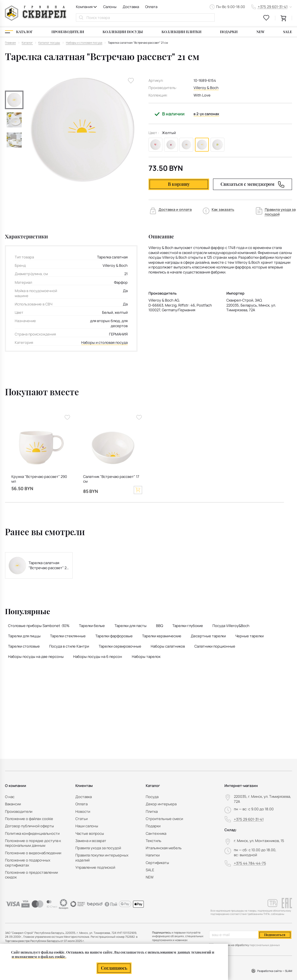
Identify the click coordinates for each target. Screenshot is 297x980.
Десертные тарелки (208, 636)
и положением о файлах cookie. (39, 956)
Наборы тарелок (146, 656)
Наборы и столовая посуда (104, 343)
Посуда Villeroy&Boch (231, 626)
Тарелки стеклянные (68, 636)
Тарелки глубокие (188, 626)
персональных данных (265, 945)
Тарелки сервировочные (120, 646)
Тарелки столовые (24, 646)
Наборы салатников (168, 646)
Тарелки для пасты (131, 626)
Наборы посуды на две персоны (36, 656)
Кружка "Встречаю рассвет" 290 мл (39, 479)
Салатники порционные (215, 646)
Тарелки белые (92, 626)
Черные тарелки (249, 636)
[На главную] (36, 13)
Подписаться (275, 935)
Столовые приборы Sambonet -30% (39, 626)
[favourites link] (266, 18)
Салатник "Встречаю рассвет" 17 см (111, 479)
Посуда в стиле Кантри (69, 646)
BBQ (159, 626)
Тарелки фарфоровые (114, 636)
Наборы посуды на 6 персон (98, 656)
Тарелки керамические (162, 636)
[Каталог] (19, 32)
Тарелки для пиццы (24, 636)
